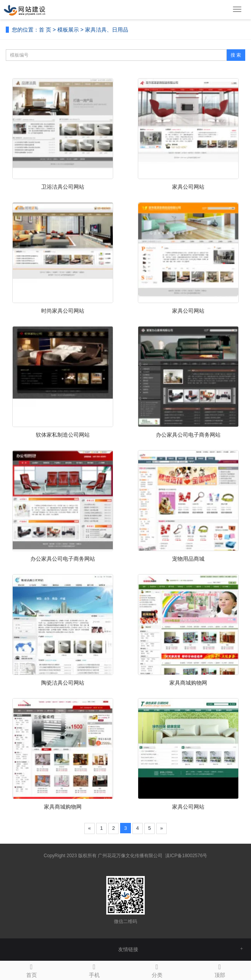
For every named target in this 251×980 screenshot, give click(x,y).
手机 (94, 970)
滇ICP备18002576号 (186, 856)
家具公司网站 (188, 187)
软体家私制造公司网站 (63, 435)
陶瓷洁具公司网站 (63, 683)
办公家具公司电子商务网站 (188, 435)
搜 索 (236, 55)
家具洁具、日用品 (107, 30)
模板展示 (68, 30)
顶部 (220, 970)
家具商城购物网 (188, 683)
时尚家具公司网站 (63, 311)
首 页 (45, 30)
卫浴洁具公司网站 (63, 187)
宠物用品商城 (188, 559)
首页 (31, 970)
